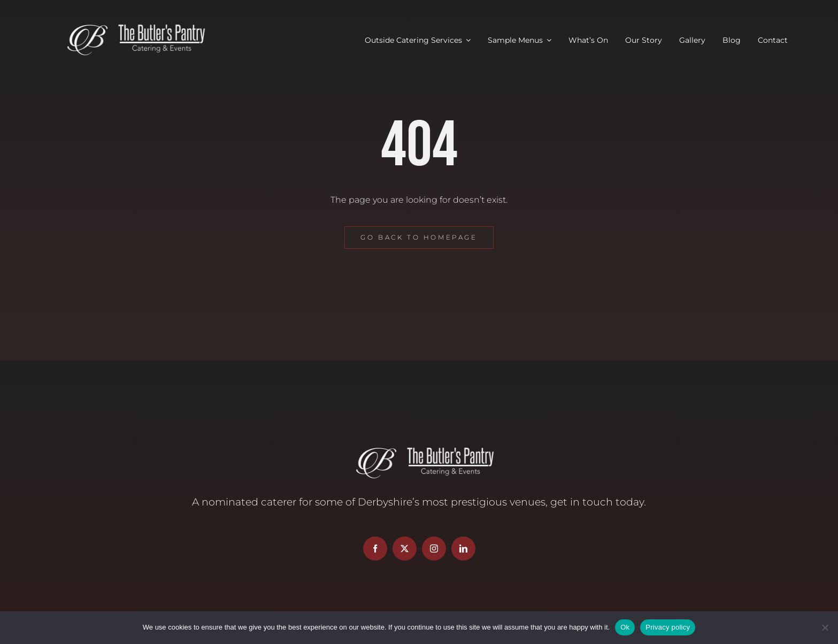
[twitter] (405, 549)
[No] (825, 627)
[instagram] (434, 549)
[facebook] (375, 549)
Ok (625, 627)
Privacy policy (668, 627)
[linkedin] (463, 549)
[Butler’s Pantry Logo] (130, 25)
